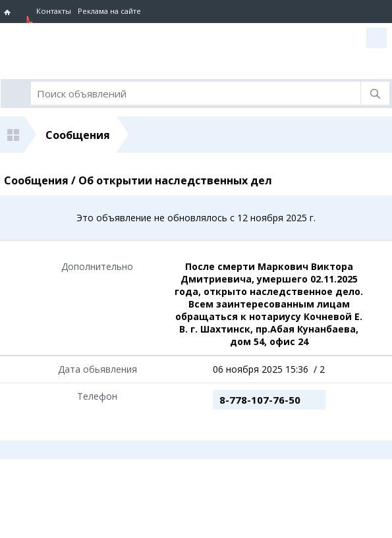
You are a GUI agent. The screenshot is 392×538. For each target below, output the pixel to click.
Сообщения (78, 135)
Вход (377, 38)
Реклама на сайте (109, 11)
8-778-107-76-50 (260, 400)
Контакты (54, 11)
